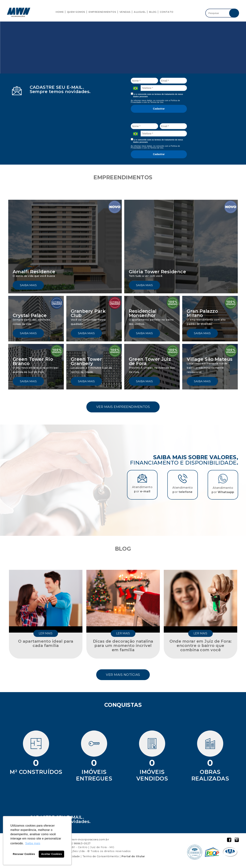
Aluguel (140, 12)
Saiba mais (28, 285)
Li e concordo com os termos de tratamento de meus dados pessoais (157, 95)
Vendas (125, 12)
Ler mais (46, 634)
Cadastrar (159, 109)
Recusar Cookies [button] (24, 854)
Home (60, 12)
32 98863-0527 (80, 845)
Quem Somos (76, 12)
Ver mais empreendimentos (123, 407)
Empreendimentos (102, 12)
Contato (167, 12)
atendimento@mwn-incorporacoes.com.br (79, 841)
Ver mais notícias (123, 676)
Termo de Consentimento (101, 857)
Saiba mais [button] (33, 843)
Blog (153, 12)
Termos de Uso (157, 102)
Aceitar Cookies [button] (52, 854)
